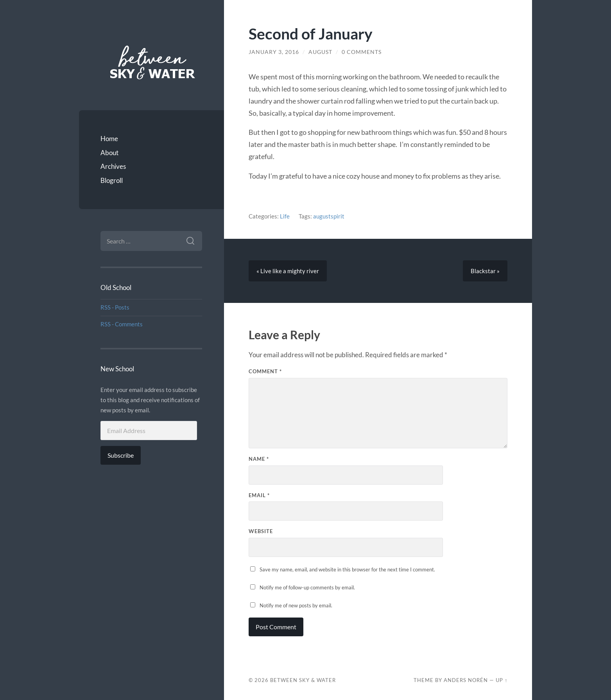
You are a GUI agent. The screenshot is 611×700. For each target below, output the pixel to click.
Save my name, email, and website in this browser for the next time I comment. (347, 569)
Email (259, 495)
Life (285, 216)
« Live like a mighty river (288, 271)
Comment (265, 371)
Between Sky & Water (303, 680)
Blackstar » (485, 271)
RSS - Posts (115, 307)
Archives (113, 166)
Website (261, 531)
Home (109, 139)
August (320, 52)
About (109, 153)
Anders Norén (466, 680)
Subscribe (121, 455)
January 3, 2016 (274, 52)
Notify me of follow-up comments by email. (307, 587)
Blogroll (112, 180)
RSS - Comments (122, 324)
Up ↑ (502, 680)
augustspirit (329, 216)
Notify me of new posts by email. (296, 605)
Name (259, 459)
